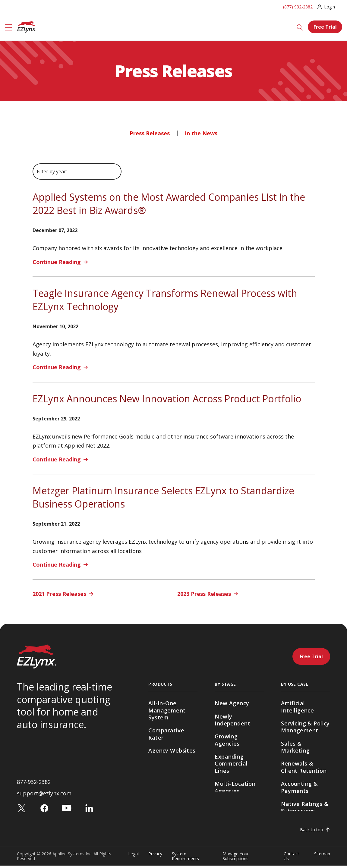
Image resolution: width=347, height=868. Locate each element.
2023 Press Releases (204, 594)
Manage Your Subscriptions (236, 859)
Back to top (311, 832)
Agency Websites (172, 750)
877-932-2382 (34, 784)
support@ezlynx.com (44, 796)
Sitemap (322, 856)
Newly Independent (232, 720)
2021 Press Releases (59, 594)
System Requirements (185, 859)
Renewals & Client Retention (304, 767)
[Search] (300, 27)
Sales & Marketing (295, 747)
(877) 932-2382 (298, 7)
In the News (201, 133)
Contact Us (291, 859)
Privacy (155, 856)
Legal (133, 856)
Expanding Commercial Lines (231, 764)
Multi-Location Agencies (235, 787)
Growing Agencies (227, 740)
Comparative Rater (166, 734)
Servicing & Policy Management (305, 727)
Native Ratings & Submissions (305, 807)
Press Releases (150, 133)
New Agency (232, 703)
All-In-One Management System (167, 710)
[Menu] (8, 27)
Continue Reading (57, 262)
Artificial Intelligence (297, 707)
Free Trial (325, 27)
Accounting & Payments (299, 787)
